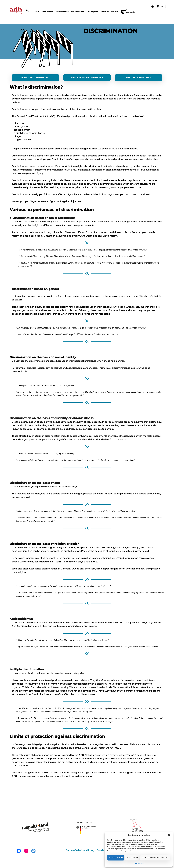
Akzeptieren (116, 858)
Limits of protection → (139, 78)
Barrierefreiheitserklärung (80, 850)
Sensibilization (78, 12)
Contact (115, 12)
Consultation (47, 12)
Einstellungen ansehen (155, 858)
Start (37, 12)
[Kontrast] (166, 6)
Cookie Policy (139, 863)
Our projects (92, 12)
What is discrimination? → (35, 78)
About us (104, 12)
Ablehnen (132, 858)
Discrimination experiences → (87, 78)
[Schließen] (27, 10)
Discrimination (62, 12)
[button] (169, 835)
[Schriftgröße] (162, 6)
